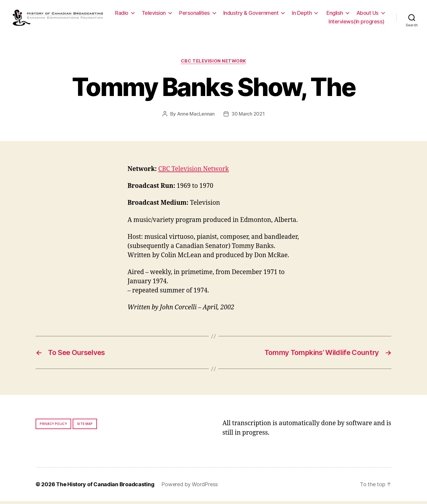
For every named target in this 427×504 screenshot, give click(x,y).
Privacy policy (53, 427)
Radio (157, 14)
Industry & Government (287, 14)
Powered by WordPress (190, 487)
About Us (304, 23)
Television (189, 14)
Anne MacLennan (196, 117)
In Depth (337, 14)
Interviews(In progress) (357, 23)
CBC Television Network (213, 64)
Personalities (230, 14)
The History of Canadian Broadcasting (105, 487)
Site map (85, 427)
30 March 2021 (248, 117)
